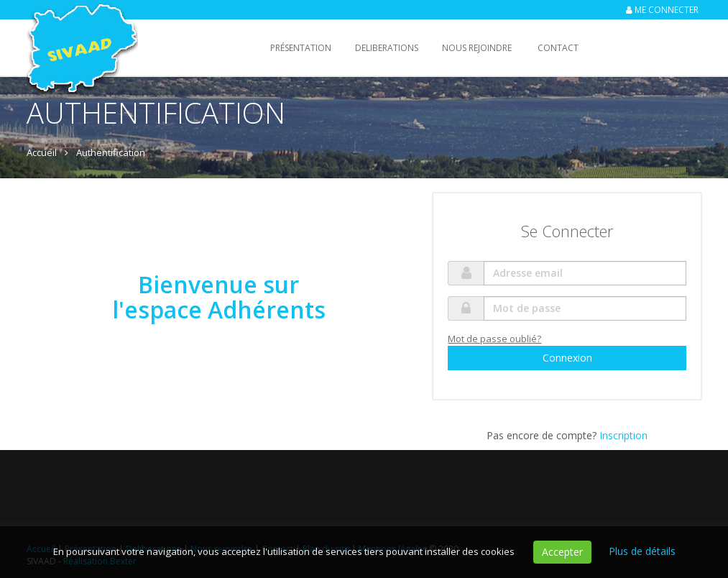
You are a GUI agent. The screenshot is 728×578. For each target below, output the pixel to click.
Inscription (623, 435)
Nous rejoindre (477, 48)
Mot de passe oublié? (494, 339)
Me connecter (667, 10)
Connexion (567, 358)
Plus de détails (642, 551)
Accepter (562, 552)
